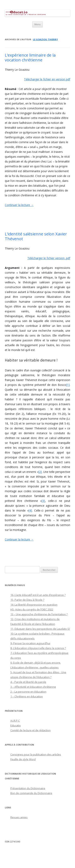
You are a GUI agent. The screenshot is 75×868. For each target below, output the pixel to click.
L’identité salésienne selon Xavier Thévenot (36, 236)
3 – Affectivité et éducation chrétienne (33, 687)
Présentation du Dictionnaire (28, 788)
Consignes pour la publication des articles (36, 754)
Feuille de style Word (23, 759)
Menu (37, 24)
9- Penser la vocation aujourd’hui (30, 643)
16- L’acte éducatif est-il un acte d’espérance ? (38, 595)
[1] (68, 385)
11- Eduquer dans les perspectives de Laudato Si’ (40, 629)
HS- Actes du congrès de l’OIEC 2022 (32, 609)
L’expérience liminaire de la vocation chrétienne (30, 57)
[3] (43, 501)
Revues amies (19, 817)
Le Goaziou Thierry (45, 39)
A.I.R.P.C (15, 721)
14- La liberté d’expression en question (34, 605)
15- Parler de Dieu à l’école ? (27, 600)
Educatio (16, 725)
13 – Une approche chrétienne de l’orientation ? (39, 614)
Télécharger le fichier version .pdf (49, 258)
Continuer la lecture (19, 205)
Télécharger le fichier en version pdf (47, 79)
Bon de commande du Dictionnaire (31, 793)
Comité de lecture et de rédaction (30, 730)
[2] (40, 472)
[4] (30, 510)
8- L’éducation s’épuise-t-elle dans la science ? (38, 648)
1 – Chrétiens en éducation (27, 696)
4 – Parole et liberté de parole (28, 682)
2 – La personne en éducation (28, 692)
